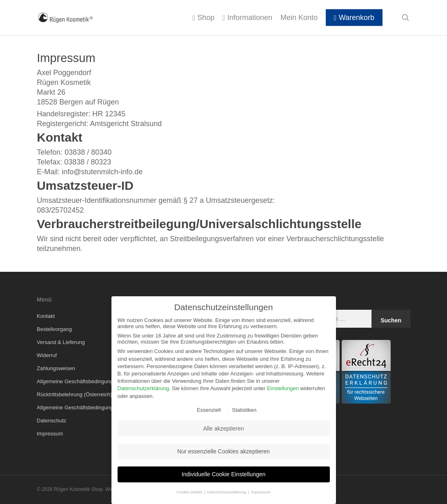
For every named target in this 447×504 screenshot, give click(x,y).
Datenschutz (51, 421)
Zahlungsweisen (56, 368)
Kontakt (46, 316)
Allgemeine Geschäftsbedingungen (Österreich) (93, 407)
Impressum (50, 434)
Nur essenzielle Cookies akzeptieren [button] (223, 451)
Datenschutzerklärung (143, 388)
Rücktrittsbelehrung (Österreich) (74, 394)
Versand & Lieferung (61, 342)
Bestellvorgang (54, 329)
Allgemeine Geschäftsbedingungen (78, 381)
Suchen (391, 320)
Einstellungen (283, 388)
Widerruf (47, 355)
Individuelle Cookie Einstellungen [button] (223, 474)
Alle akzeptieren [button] (224, 429)
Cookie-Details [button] (190, 492)
